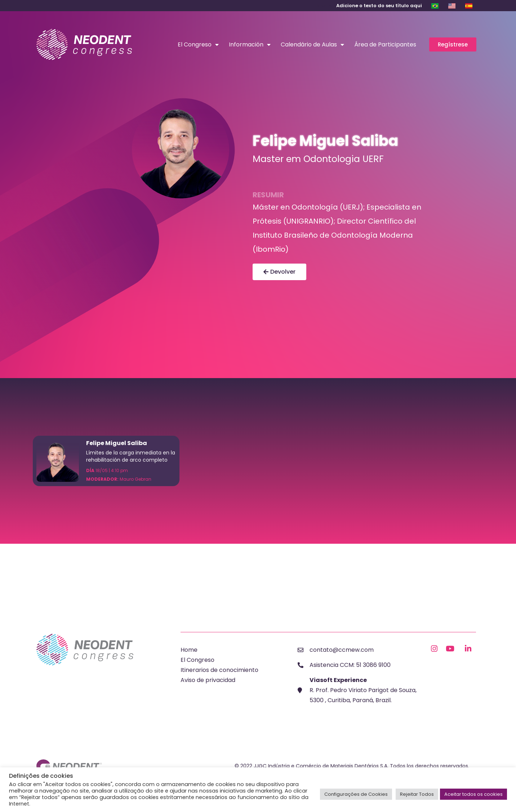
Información (250, 45)
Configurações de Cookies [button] (356, 794)
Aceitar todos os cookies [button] (473, 794)
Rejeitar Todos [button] (417, 794)
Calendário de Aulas (312, 45)
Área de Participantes (385, 44)
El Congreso (198, 45)
